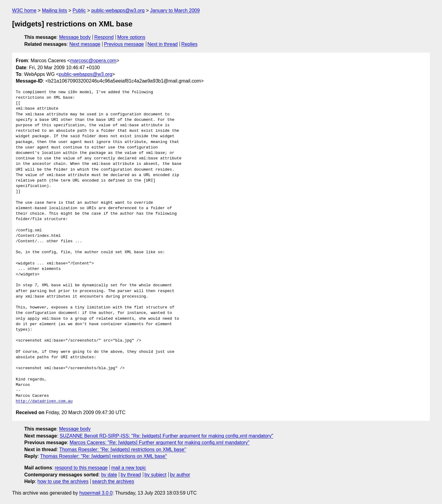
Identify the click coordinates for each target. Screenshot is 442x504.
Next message (85, 44)
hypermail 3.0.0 (96, 493)
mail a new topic (129, 468)
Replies (189, 44)
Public (79, 10)
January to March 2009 (175, 10)
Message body (75, 37)
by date (109, 475)
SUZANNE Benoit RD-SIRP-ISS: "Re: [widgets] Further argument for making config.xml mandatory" (167, 436)
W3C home (24, 10)
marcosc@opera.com (93, 61)
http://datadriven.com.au (44, 401)
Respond (104, 37)
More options (132, 37)
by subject (155, 475)
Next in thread (163, 44)
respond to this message (81, 468)
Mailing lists (54, 10)
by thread (131, 475)
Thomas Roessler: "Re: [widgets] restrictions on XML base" (123, 450)
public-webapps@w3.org (118, 10)
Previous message (124, 44)
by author (180, 475)
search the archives (113, 481)
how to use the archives (63, 481)
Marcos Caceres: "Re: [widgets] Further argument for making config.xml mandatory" (159, 443)
